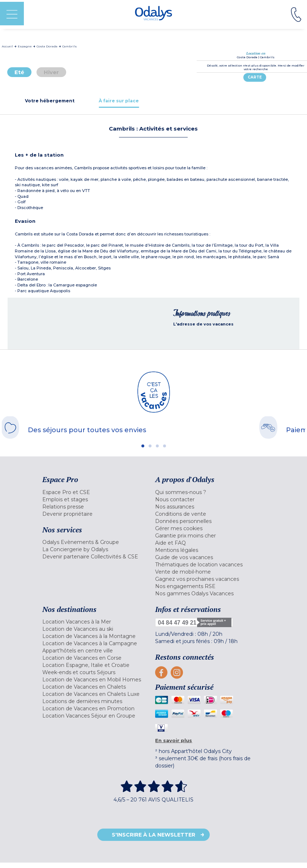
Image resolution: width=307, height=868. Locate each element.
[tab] (50, 101)
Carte (255, 77)
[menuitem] (97, 492)
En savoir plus (174, 740)
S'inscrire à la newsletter (153, 835)
